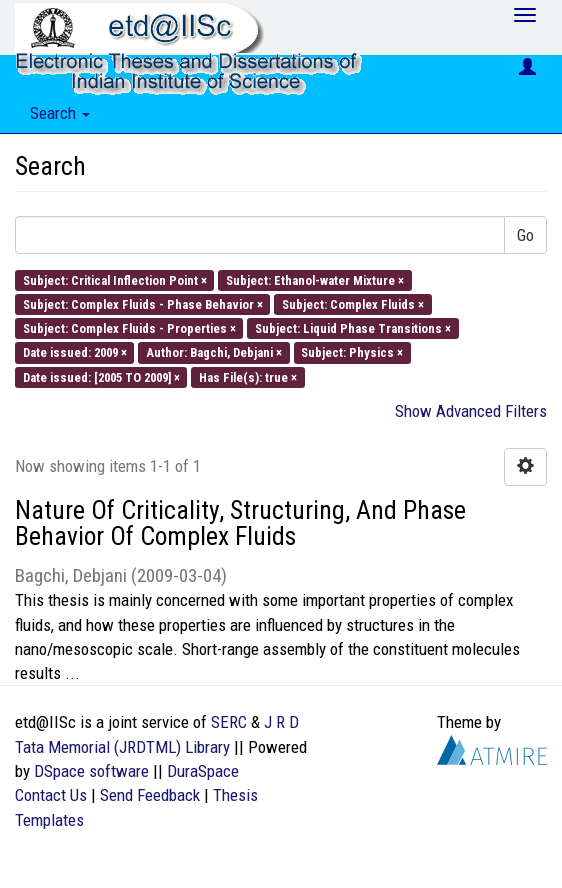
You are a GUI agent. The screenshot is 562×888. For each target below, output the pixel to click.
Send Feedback (150, 795)
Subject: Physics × (352, 352)
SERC (229, 722)
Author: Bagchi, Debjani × (214, 352)
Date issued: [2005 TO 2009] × (101, 376)
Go (525, 235)
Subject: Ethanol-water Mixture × (315, 279)
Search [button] (60, 113)
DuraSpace (203, 771)
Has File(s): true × (248, 376)
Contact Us (51, 795)
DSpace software (91, 771)
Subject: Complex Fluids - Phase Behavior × (143, 303)
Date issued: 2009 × (75, 352)
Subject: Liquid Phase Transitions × (353, 328)
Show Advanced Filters (471, 411)
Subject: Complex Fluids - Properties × (129, 328)
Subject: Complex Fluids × (353, 303)
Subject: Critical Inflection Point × (115, 279)
